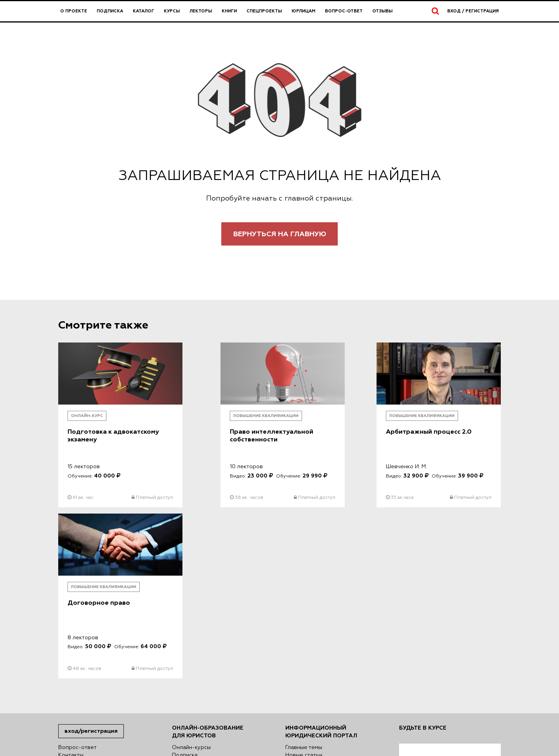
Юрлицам (303, 11)
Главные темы (304, 582)
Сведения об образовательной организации (101, 609)
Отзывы (382, 11)
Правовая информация (89, 598)
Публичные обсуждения (318, 598)
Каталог (143, 11)
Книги (229, 11)
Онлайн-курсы (191, 582)
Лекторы (201, 11)
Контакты (71, 590)
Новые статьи (304, 590)
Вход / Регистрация (473, 11)
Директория (188, 637)
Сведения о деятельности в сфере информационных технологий (106, 625)
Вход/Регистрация (91, 566)
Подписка (110, 11)
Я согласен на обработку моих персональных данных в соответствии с (449, 612)
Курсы (172, 11)
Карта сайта (74, 637)
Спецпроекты (264, 11)
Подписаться (424, 676)
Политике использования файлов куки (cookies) (213, 714)
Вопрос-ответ (344, 11)
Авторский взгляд (309, 605)
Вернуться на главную (280, 234)
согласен (425, 639)
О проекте (74, 11)
